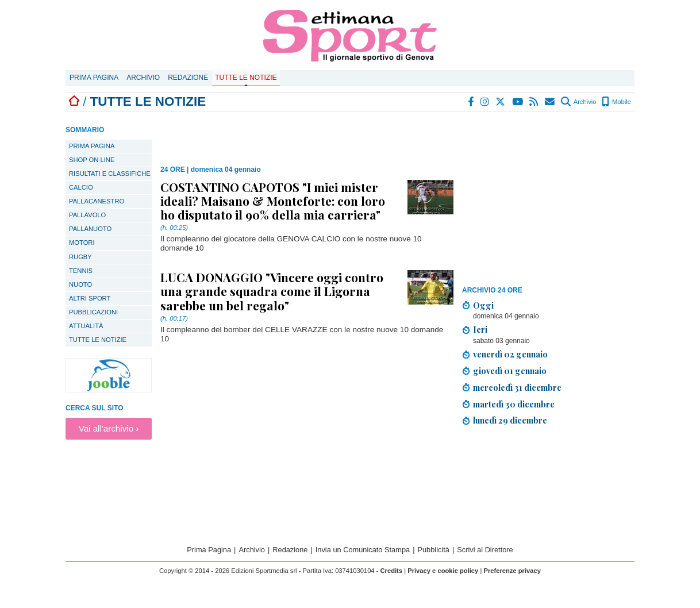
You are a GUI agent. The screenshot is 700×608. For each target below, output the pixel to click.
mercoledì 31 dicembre (517, 387)
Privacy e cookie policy (443, 571)
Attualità (86, 326)
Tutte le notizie (246, 78)
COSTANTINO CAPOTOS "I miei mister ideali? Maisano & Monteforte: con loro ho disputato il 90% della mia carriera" (273, 201)
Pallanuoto (90, 229)
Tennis (81, 271)
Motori (82, 243)
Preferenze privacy (512, 571)
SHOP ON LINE (92, 160)
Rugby (80, 257)
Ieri (480, 329)
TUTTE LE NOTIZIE (98, 340)
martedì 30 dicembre (514, 404)
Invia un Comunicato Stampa (363, 550)
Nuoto (80, 284)
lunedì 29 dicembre (510, 420)
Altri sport (90, 298)
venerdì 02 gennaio (510, 354)
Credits (392, 571)
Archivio (143, 78)
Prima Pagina (94, 78)
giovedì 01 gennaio (510, 371)
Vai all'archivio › (109, 428)
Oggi (483, 305)
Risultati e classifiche (110, 174)
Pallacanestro (97, 201)
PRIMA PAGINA (92, 146)
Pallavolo (87, 215)
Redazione (188, 78)
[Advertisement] (548, 201)
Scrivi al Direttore (485, 550)
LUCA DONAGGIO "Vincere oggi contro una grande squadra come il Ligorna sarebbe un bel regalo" (272, 291)
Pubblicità (433, 550)
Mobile (616, 102)
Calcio (81, 187)
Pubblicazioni (93, 312)
